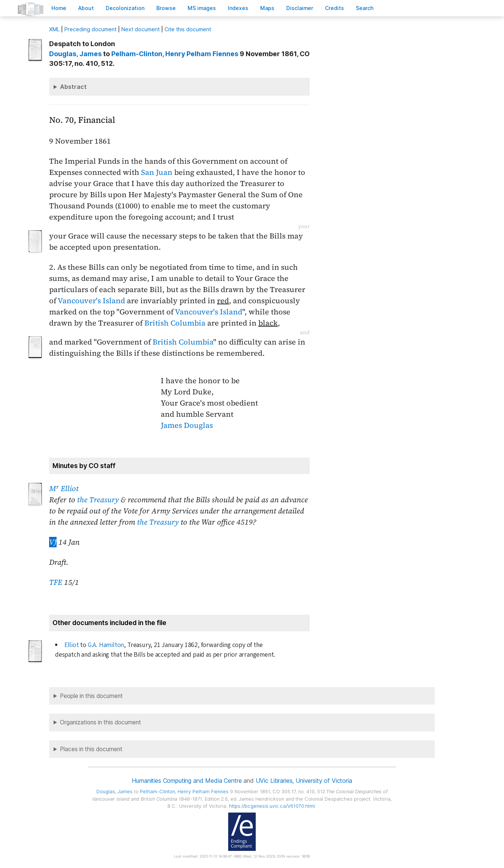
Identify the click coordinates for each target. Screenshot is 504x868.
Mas (267, 8)
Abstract (73, 87)
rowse (166, 8)
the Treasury (98, 500)
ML (54, 29)
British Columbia (175, 323)
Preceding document (90, 29)
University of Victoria (324, 781)
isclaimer (300, 8)
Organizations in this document (101, 722)
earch (365, 8)
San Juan (157, 172)
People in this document (91, 696)
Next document (141, 29)
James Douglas (187, 425)
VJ (53, 542)
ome (59, 8)
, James (75, 54)
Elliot (72, 645)
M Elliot (64, 489)
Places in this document (91, 749)
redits (334, 8)
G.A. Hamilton (106, 645)
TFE (56, 582)
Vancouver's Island (91, 301)
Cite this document (188, 29)
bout (86, 8)
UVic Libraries (274, 781)
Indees (238, 8)
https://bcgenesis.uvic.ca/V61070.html (272, 806)
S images (202, 8)
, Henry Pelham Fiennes (175, 54)
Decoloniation (125, 8)
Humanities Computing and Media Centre (187, 781)
